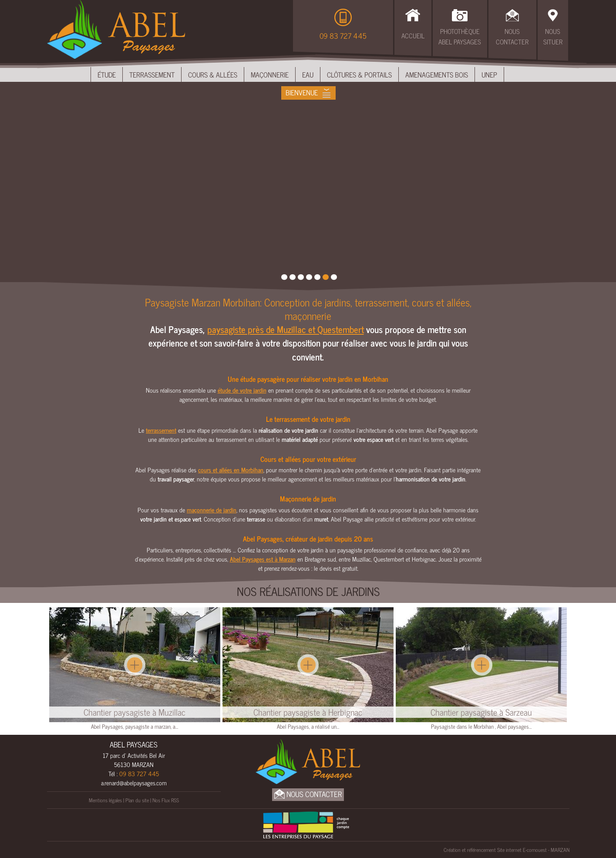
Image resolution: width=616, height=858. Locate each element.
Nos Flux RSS (166, 800)
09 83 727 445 (343, 36)
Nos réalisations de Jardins (308, 591)
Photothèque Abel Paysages (460, 37)
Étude (107, 74)
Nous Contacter (512, 37)
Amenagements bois (437, 74)
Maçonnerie (270, 74)
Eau (308, 74)
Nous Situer (553, 37)
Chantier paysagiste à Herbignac (308, 712)
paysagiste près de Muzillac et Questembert (286, 329)
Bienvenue (302, 92)
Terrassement (152, 74)
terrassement (161, 430)
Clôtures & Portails (359, 74)
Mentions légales (105, 800)
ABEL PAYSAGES (134, 744)
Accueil (413, 35)
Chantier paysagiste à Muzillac (135, 712)
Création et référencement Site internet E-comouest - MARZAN (507, 850)
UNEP (489, 74)
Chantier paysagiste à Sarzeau (481, 712)
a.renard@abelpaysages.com (134, 782)
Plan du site (137, 800)
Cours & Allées (213, 74)
